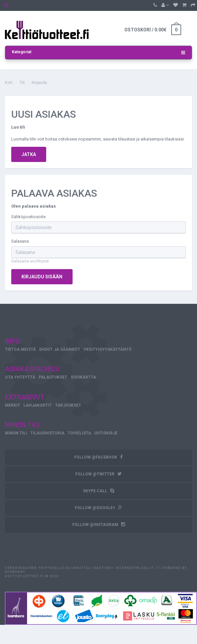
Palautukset (53, 377)
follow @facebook (98, 457)
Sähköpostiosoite (28, 217)
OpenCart (15, 572)
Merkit (13, 405)
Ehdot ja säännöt (60, 349)
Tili (22, 82)
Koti (9, 82)
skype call (98, 491)
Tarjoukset (68, 405)
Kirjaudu (39, 82)
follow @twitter (98, 474)
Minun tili (16, 433)
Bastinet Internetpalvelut (123, 568)
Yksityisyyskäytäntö (108, 349)
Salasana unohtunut (30, 261)
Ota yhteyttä (20, 377)
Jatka (29, 154)
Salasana (20, 241)
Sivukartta (83, 377)
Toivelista (79, 433)
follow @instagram (99, 524)
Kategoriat (98, 53)
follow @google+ (99, 508)
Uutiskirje (106, 433)
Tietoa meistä (20, 349)
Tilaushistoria (47, 433)
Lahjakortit (38, 405)
